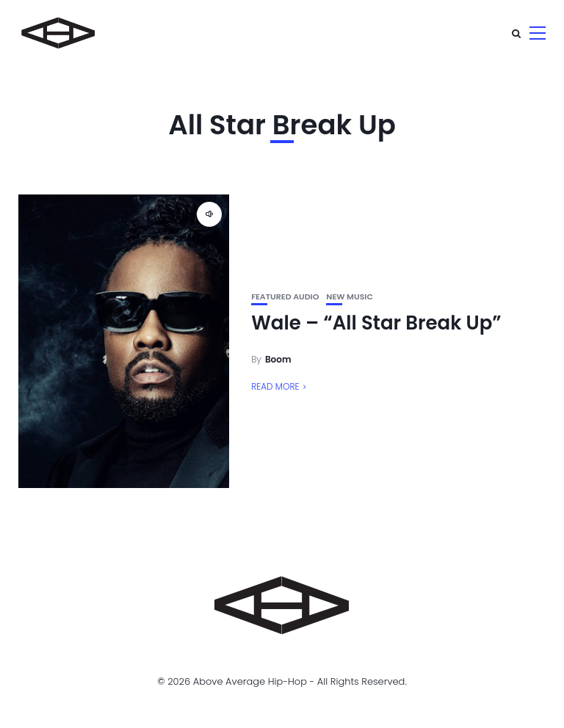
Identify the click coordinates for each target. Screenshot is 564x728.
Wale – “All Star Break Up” (376, 323)
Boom (278, 359)
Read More (275, 386)
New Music (350, 297)
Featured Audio (285, 297)
